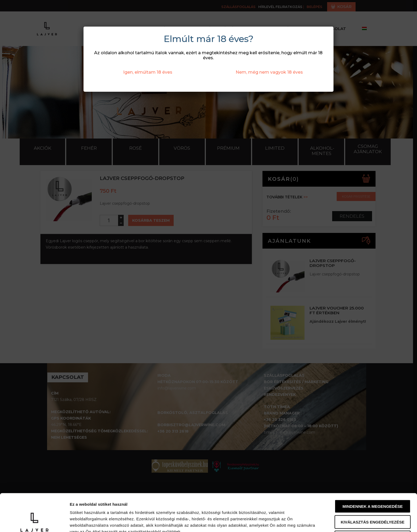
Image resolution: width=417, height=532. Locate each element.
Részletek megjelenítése (93, 521)
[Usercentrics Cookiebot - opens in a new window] (34, 522)
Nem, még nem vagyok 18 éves (269, 72)
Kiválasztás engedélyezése (373, 487)
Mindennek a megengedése (373, 471)
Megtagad (373, 502)
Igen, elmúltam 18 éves (148, 72)
